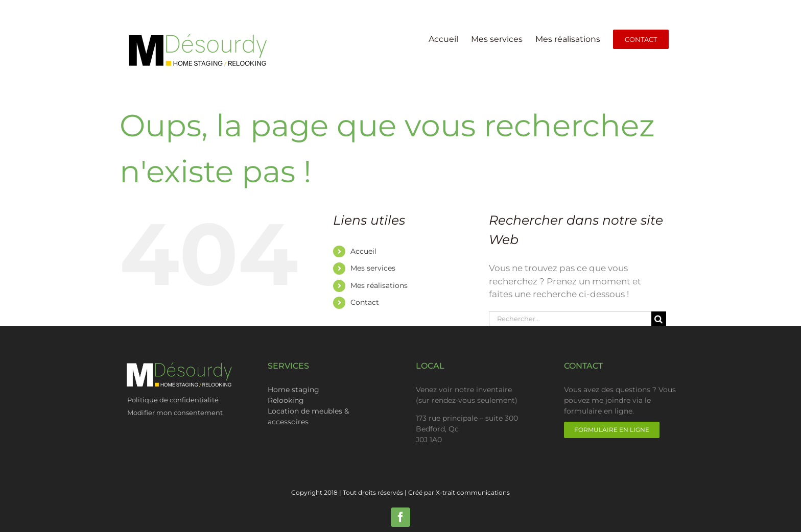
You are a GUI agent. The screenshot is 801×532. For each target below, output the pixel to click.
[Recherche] (659, 319)
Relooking (286, 400)
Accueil (363, 251)
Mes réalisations (379, 285)
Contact (365, 302)
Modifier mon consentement (175, 413)
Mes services (373, 268)
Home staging (293, 390)
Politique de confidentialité (174, 400)
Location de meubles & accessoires (308, 416)
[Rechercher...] (570, 319)
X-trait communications (473, 492)
